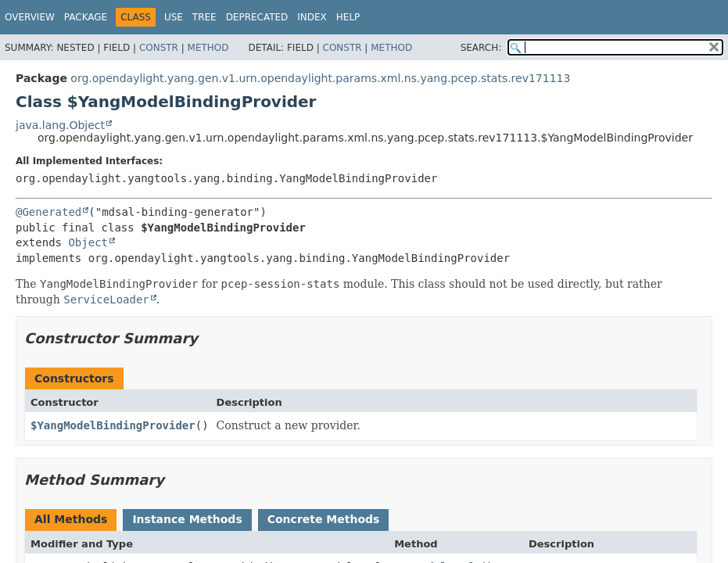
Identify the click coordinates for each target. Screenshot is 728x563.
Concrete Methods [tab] (324, 519)
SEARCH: (481, 48)
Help (348, 17)
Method (208, 48)
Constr (159, 48)
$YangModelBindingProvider (113, 425)
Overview (30, 17)
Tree (204, 17)
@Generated (48, 212)
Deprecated (257, 17)
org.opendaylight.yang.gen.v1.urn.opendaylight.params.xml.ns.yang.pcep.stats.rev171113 (320, 78)
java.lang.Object (60, 125)
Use (174, 17)
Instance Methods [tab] (187, 519)
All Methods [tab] (71, 519)
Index (312, 17)
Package (86, 17)
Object (88, 242)
